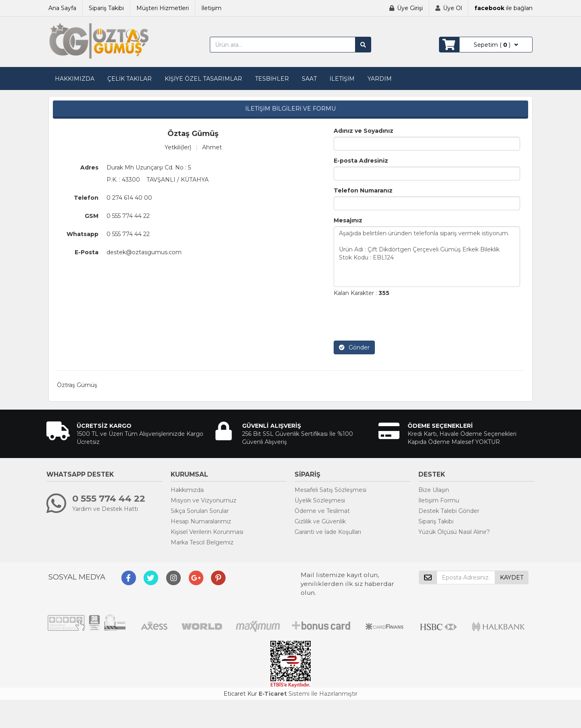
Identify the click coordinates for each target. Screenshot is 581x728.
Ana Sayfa (62, 8)
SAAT (309, 79)
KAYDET (512, 577)
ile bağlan (504, 8)
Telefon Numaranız (363, 190)
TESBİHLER (272, 79)
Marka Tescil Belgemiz (202, 542)
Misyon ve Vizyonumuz (204, 500)
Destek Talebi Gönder (449, 511)
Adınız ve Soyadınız (364, 131)
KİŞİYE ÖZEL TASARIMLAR (203, 79)
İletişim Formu (439, 500)
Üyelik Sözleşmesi (320, 500)
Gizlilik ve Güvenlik (320, 521)
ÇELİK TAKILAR (130, 79)
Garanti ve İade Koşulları (328, 532)
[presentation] (395, 319)
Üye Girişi (410, 8)
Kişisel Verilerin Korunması (207, 532)
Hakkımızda (187, 490)
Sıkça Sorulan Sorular (200, 511)
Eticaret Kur (240, 694)
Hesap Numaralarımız (201, 521)
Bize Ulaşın (434, 490)
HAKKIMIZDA (75, 79)
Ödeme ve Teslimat (322, 511)
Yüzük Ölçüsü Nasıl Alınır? (454, 532)
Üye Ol (452, 8)
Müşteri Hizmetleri (163, 8)
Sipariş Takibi (106, 8)
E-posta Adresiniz (361, 161)
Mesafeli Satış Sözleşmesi (330, 490)
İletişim (211, 8)
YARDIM (380, 79)
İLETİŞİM (342, 79)
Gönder (354, 347)
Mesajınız (348, 220)
